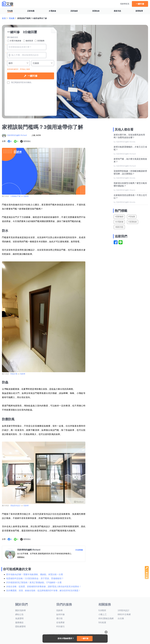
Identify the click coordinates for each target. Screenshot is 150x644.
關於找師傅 (20, 610)
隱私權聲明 (20, 627)
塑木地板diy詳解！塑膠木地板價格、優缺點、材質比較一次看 (35, 574)
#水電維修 (119, 222)
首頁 (4, 18)
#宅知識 (132, 217)
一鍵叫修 (140, 4)
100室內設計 (124, 610)
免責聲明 (19, 618)
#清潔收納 (133, 222)
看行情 (59, 618)
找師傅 (26, 196)
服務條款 (19, 622)
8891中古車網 (124, 614)
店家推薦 (31, 11)
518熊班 (102, 610)
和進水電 (14, 374)
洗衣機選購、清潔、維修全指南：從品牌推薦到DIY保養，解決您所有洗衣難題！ (43, 591)
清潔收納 (96, 11)
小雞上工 (103, 614)
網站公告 (19, 614)
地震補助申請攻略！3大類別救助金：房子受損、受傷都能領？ (35, 578)
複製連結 (27, 141)
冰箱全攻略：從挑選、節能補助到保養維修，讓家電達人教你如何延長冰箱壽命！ (44, 587)
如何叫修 (60, 614)
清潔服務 (39, 41)
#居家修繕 (119, 217)
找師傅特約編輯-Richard (17, 135)
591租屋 (102, 622)
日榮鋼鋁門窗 (16, 196)
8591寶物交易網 (106, 618)
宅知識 (10, 11)
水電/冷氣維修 (14, 41)
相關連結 (21, 557)
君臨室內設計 (16, 506)
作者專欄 (79, 550)
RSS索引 (61, 627)
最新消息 (117, 11)
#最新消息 (119, 227)
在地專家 (60, 622)
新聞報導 (139, 11)
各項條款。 (29, 82)
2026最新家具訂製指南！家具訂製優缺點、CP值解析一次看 (34, 582)
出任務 (121, 618)
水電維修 (52, 11)
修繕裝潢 (28, 41)
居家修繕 (74, 11)
